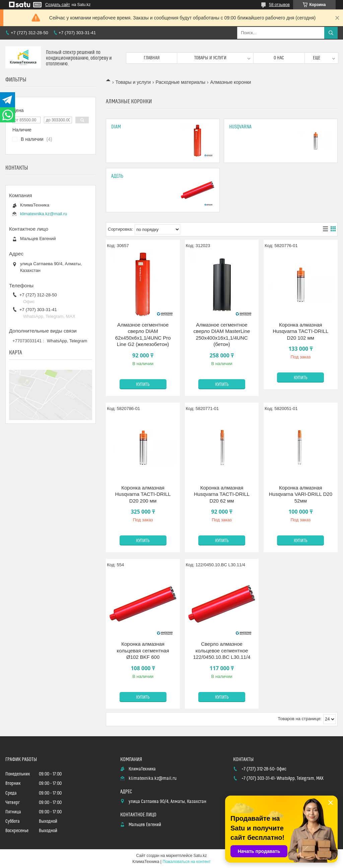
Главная (152, 58)
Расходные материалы (181, 82)
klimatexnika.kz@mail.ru (44, 214)
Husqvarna (240, 127)
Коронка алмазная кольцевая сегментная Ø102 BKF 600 (143, 650)
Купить (143, 385)
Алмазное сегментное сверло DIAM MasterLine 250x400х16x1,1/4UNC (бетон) (222, 335)
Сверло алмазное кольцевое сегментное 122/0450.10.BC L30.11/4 (222, 650)
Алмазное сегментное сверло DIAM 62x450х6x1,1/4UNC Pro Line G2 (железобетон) (143, 335)
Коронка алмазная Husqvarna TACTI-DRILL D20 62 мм (222, 494)
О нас (279, 58)
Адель (117, 176)
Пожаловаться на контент (186, 862)
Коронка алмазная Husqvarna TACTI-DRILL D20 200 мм (143, 494)
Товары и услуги (210, 58)
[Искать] (331, 33)
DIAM (116, 127)
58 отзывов (279, 5)
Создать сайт (58, 5)
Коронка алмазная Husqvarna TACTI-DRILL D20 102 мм (300, 331)
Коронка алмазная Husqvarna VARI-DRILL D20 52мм (301, 494)
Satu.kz (200, 856)
